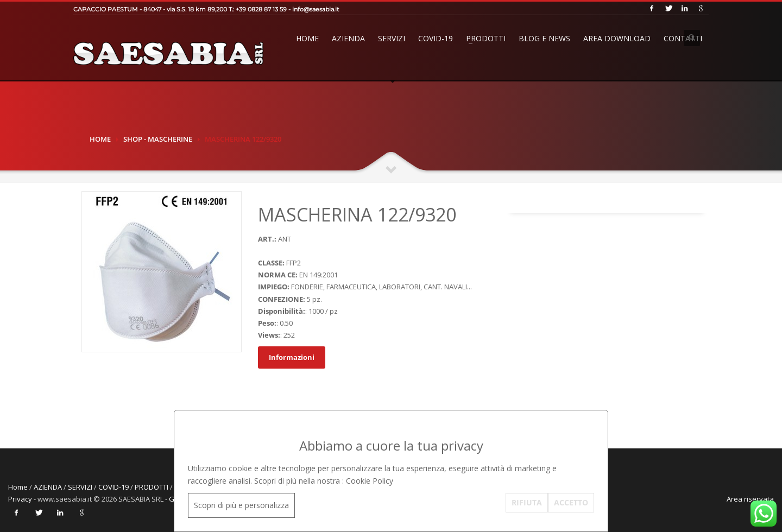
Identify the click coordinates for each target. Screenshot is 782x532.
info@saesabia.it (316, 9)
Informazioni (292, 357)
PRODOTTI (486, 38)
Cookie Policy (370, 481)
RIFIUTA (527, 502)
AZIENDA (348, 38)
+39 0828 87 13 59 (261, 9)
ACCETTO (571, 502)
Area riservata (750, 499)
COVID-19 (436, 38)
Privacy (20, 499)
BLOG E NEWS (544, 38)
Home (307, 38)
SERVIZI (392, 38)
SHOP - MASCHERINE (158, 139)
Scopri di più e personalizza (241, 505)
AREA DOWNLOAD (617, 38)
